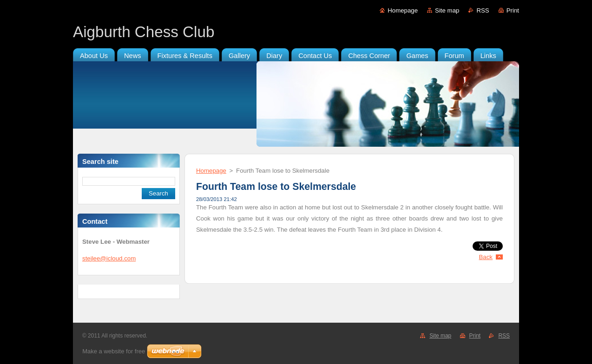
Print (513, 10)
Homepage (403, 10)
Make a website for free (114, 351)
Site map (447, 10)
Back (486, 257)
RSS (483, 10)
